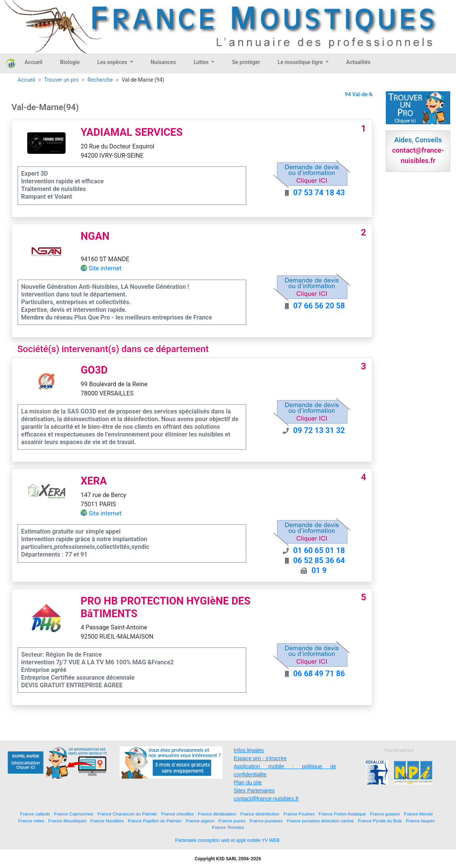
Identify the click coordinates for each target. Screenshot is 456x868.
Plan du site (248, 782)
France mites (31, 821)
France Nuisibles (107, 821)
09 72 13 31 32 (319, 430)
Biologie (70, 62)
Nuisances (163, 62)
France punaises (266, 821)
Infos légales (249, 750)
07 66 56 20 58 (319, 306)
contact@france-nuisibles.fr (267, 799)
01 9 (319, 570)
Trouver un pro (61, 80)
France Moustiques (67, 821)
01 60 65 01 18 (319, 550)
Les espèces (113, 62)
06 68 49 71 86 (319, 674)
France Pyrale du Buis (380, 821)
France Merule (418, 814)
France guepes (385, 814)
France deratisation (217, 814)
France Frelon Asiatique (342, 814)
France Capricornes (74, 814)
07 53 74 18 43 (319, 193)
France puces (232, 821)
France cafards (35, 814)
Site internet (105, 268)
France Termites (228, 827)
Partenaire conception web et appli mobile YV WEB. (228, 840)
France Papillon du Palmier (155, 821)
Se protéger (246, 62)
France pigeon (200, 821)
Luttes (202, 62)
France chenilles (177, 814)
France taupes (420, 821)
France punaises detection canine (320, 821)
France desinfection (260, 814)
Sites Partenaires (254, 791)
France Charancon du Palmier (127, 814)
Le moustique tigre (301, 62)
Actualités (358, 62)
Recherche (100, 80)
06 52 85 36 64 (319, 560)
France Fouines (299, 814)
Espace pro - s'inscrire (260, 758)
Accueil (34, 62)
